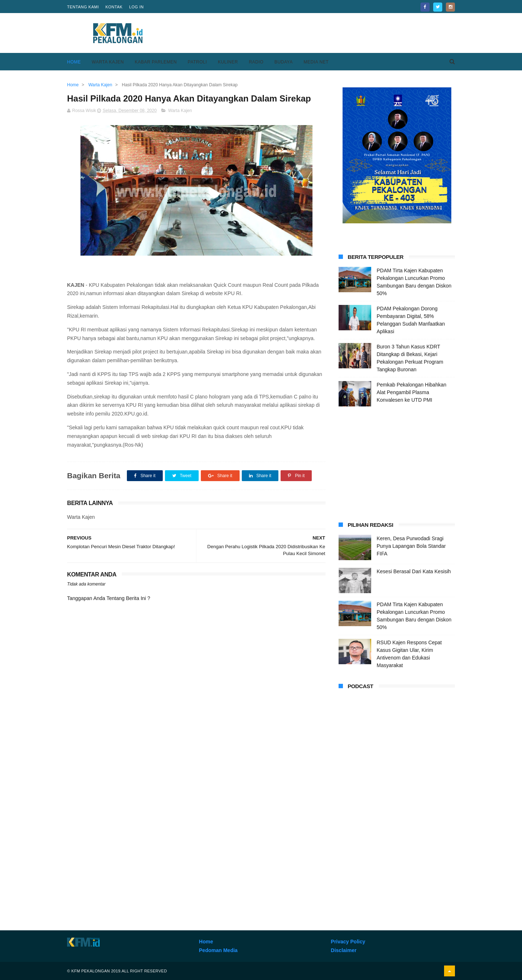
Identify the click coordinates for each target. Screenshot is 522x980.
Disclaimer (344, 950)
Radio (256, 62)
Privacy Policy (348, 942)
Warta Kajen (108, 62)
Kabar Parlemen (156, 62)
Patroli (197, 62)
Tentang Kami (83, 7)
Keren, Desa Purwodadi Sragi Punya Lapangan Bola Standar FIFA (411, 546)
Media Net (316, 62)
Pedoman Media (218, 950)
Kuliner (228, 62)
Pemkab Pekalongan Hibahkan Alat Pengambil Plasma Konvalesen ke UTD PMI (411, 392)
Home (74, 62)
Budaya (284, 62)
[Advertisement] (323, 33)
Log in (136, 7)
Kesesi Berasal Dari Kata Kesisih (414, 571)
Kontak (114, 7)
